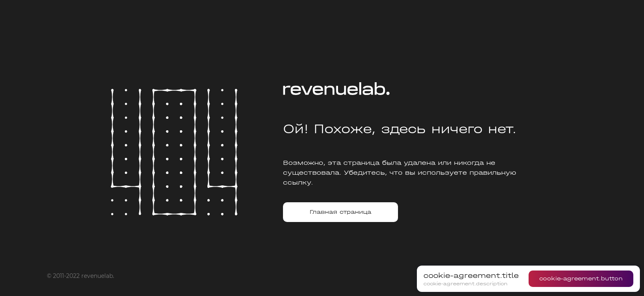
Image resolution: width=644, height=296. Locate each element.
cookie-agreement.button (581, 279)
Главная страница (340, 212)
